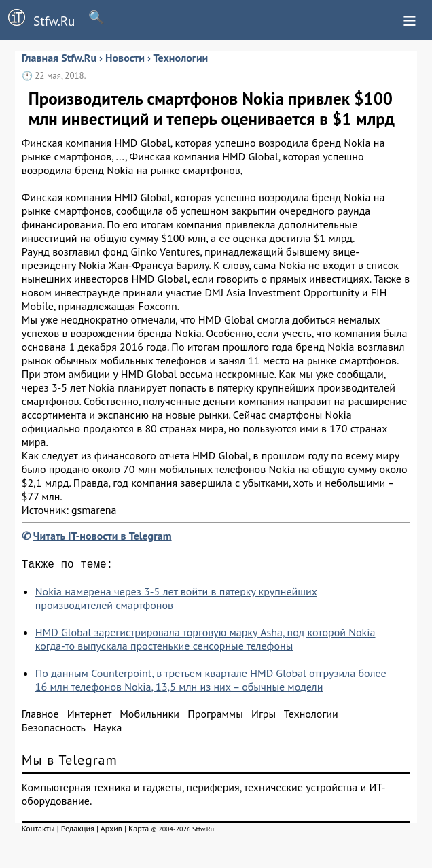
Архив (111, 831)
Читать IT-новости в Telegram (103, 536)
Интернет (89, 716)
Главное (40, 716)
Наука (108, 730)
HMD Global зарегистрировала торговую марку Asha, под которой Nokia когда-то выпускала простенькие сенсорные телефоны (205, 642)
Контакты (38, 831)
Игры (264, 716)
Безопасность (54, 730)
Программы (215, 716)
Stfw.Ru (37, 19)
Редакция (78, 831)
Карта (139, 831)
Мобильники (149, 716)
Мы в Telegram (70, 763)
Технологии (311, 716)
